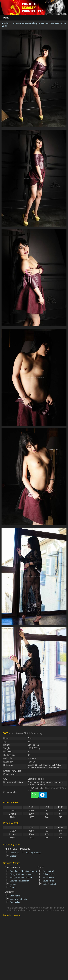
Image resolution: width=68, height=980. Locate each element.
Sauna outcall (49, 881)
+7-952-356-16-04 (36, 788)
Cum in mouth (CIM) (19, 899)
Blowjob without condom (21, 878)
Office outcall (49, 874)
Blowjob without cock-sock (22, 874)
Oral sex (13, 856)
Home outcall (49, 878)
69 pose (13, 884)
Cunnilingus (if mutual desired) (23, 871)
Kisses (13, 887)
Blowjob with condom (19, 881)
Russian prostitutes (11, 23)
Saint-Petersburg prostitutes (35, 23)
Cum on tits (15, 896)
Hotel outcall (48, 871)
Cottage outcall (49, 884)
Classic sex (15, 853)
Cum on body (16, 902)
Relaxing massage (33, 853)
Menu (8, 18)
